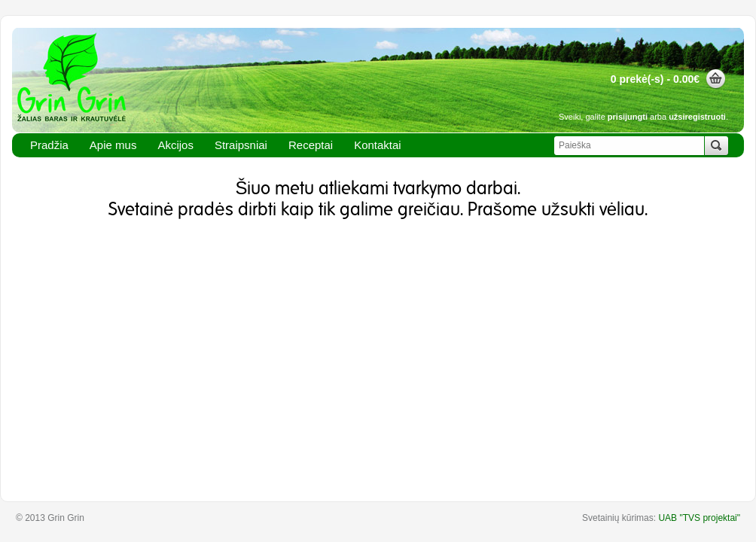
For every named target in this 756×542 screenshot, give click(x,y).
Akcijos (175, 145)
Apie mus (113, 145)
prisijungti (628, 117)
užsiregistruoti (697, 117)
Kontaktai (378, 145)
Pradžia (49, 145)
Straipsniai (241, 145)
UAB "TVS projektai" (699, 518)
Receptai (311, 145)
